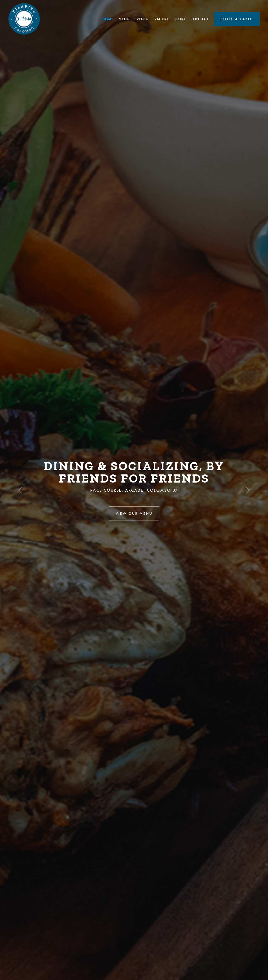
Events (141, 19)
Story (180, 19)
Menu (124, 19)
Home (108, 19)
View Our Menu (134, 513)
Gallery (161, 19)
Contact (200, 19)
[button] (20, 490)
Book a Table (237, 19)
